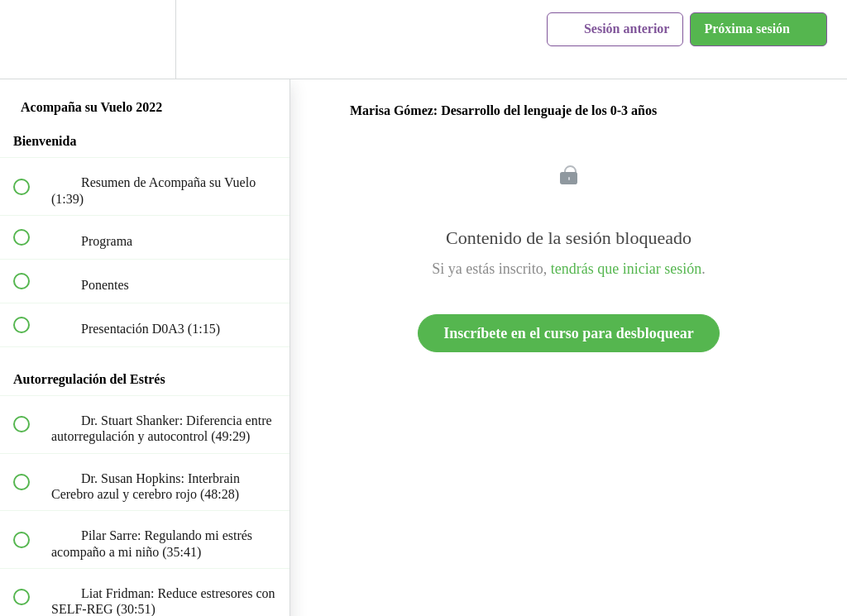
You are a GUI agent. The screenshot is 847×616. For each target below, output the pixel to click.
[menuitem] (145, 39)
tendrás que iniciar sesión (626, 269)
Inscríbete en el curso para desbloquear (568, 333)
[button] (31, 39)
